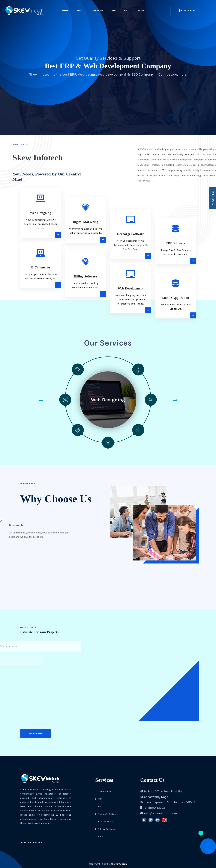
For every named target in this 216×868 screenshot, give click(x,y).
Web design (103, 791)
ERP (114, 10)
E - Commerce (104, 822)
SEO (126, 10)
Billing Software (105, 829)
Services (98, 10)
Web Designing (108, 400)
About (80, 10)
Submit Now (36, 733)
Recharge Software (107, 814)
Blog (99, 837)
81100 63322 (187, 10)
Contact (142, 10)
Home (65, 10)
